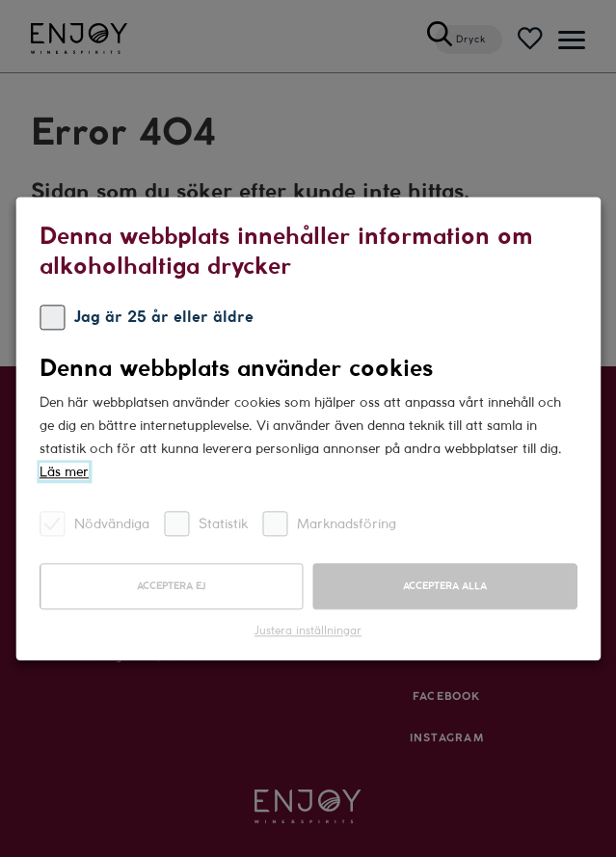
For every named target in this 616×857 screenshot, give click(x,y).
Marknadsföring (329, 523)
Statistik (206, 523)
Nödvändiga (94, 523)
